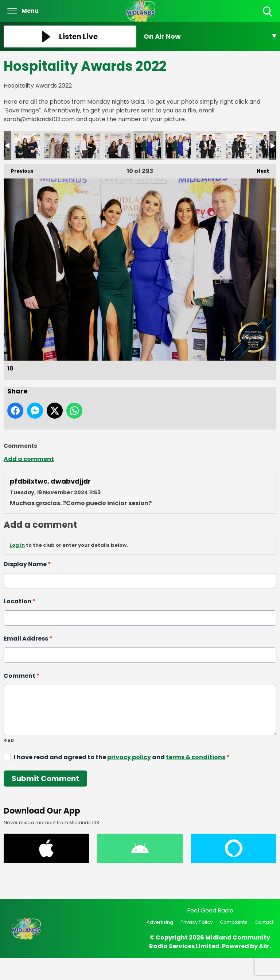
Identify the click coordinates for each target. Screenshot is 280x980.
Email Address (28, 639)
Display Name (27, 564)
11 (178, 146)
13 (239, 146)
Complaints (234, 922)
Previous (19, 169)
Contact (264, 922)
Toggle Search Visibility (268, 12)
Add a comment (29, 459)
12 (209, 146)
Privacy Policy (197, 922)
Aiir (264, 946)
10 (148, 146)
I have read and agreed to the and (122, 757)
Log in (17, 545)
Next (259, 169)
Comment (22, 676)
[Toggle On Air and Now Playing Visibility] (210, 36)
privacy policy (129, 757)
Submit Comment (45, 779)
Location (20, 601)
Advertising (160, 922)
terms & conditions (196, 757)
